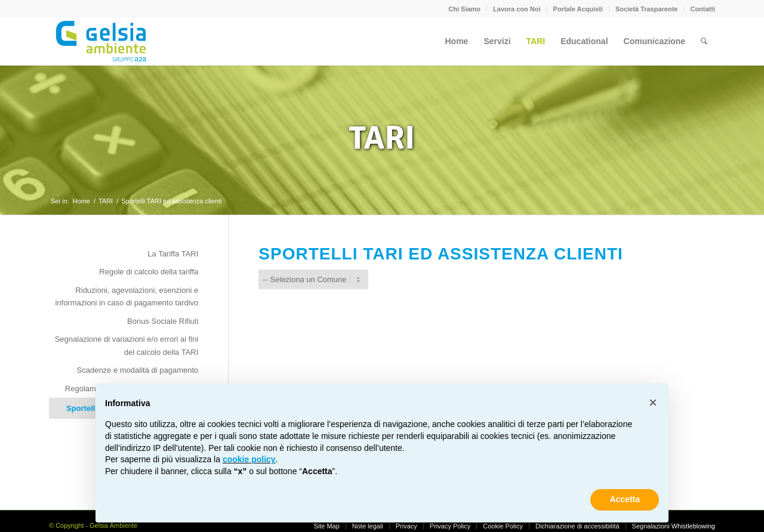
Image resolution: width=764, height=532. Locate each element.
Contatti (703, 9)
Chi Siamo (464, 9)
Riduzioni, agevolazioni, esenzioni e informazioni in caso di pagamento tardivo (127, 296)
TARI (382, 138)
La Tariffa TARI (173, 254)
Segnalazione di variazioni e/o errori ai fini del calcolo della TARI (127, 345)
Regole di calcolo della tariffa (149, 272)
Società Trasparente (647, 9)
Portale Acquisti (578, 9)
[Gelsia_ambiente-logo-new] (103, 41)
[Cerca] (704, 41)
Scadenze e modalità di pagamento (138, 370)
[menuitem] (465, 9)
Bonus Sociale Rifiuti (163, 321)
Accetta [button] (625, 499)
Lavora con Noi (517, 9)
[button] (653, 403)
